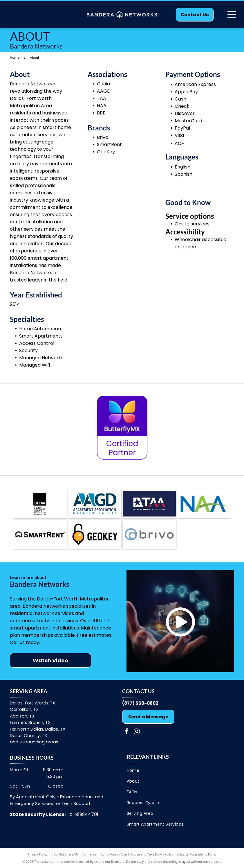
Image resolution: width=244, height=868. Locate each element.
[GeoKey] (149, 534)
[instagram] (137, 732)
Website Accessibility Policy (196, 854)
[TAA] (149, 504)
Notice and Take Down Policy (152, 854)
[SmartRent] (95, 534)
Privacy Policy (38, 854)
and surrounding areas (34, 742)
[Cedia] (40, 504)
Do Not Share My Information (75, 854)
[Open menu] (232, 15)
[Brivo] (40, 534)
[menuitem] (178, 771)
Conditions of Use (114, 854)
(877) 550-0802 (140, 703)
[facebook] (126, 732)
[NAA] (204, 504)
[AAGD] (95, 504)
